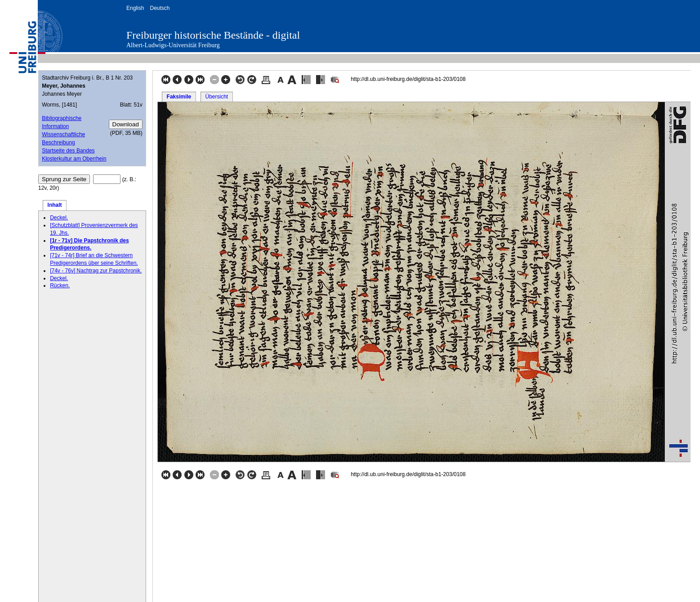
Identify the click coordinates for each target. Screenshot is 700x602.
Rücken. (60, 285)
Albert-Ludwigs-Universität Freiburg (173, 45)
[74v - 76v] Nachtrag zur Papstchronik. (96, 271)
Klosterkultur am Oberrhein (74, 159)
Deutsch (160, 8)
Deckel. (59, 218)
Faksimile (179, 97)
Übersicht (216, 97)
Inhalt (55, 205)
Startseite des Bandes (68, 151)
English (135, 8)
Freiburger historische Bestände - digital (213, 35)
